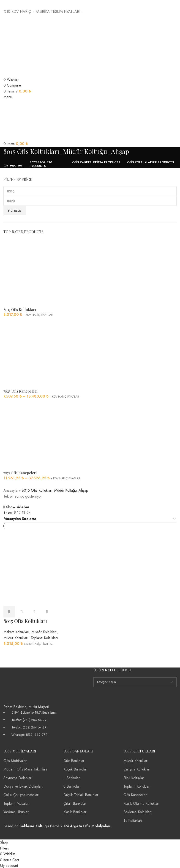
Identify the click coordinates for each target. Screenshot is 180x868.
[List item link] (45, 723)
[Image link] (22, 685)
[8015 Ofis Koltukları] (31, 548)
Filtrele (15, 211)
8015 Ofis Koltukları (25, 620)
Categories (13, 165)
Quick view (22, 611)
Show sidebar (18, 507)
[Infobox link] (90, 419)
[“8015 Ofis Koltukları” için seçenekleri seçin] (9, 611)
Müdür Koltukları (16, 637)
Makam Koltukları (16, 631)
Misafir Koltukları (44, 631)
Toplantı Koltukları (44, 637)
